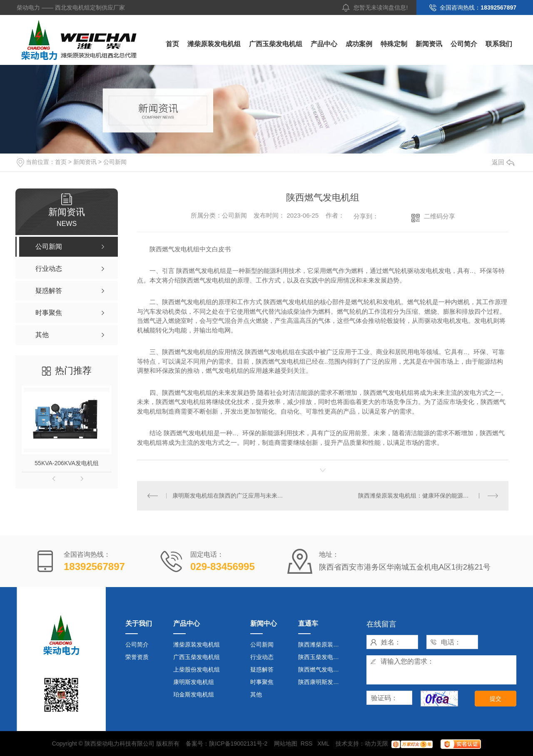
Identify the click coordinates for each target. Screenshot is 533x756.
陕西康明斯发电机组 (322, 682)
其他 (256, 694)
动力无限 (376, 744)
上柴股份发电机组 (197, 669)
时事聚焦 (262, 682)
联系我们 (499, 44)
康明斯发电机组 (194, 682)
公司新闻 (115, 162)
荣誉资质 (137, 657)
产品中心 (324, 44)
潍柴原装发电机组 (214, 44)
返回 (503, 162)
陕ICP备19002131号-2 (238, 744)
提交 (496, 699)
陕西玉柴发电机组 (321, 657)
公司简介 (464, 44)
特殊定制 (394, 44)
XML (324, 744)
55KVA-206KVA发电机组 (67, 463)
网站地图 (286, 744)
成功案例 (359, 44)
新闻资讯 (429, 44)
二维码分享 (440, 216)
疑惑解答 (262, 669)
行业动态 (262, 657)
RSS (308, 744)
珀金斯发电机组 (194, 694)
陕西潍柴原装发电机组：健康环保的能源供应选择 (422, 496)
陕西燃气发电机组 (321, 669)
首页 (172, 44)
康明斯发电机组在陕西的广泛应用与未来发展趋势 (230, 496)
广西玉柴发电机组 (276, 44)
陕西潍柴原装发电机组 (322, 644)
